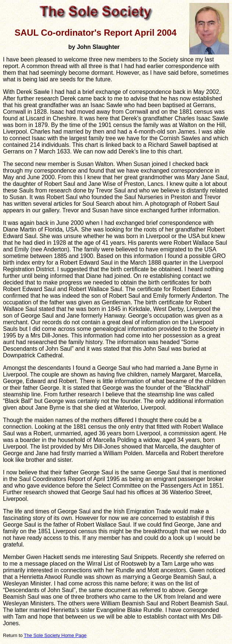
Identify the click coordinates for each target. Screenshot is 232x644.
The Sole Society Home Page (55, 635)
